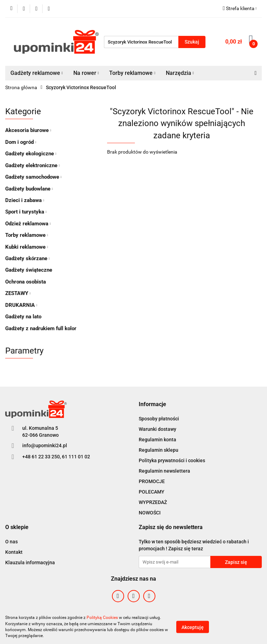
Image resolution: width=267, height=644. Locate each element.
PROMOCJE (152, 481)
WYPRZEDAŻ (153, 502)
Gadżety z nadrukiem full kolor (41, 328)
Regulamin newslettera (164, 471)
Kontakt (14, 552)
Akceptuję (193, 627)
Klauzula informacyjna (30, 562)
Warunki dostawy (157, 429)
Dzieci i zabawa (25, 200)
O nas (11, 542)
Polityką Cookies (102, 618)
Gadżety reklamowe (37, 73)
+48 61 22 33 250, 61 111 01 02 (56, 457)
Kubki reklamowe (27, 247)
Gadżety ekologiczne (31, 154)
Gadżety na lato (23, 317)
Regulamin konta (157, 440)
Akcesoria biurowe (28, 130)
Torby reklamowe (132, 73)
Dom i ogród (21, 142)
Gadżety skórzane (27, 258)
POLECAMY (152, 492)
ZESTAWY (18, 293)
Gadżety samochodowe (33, 177)
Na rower (86, 73)
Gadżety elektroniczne (33, 165)
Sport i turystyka (26, 212)
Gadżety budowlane (29, 189)
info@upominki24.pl (45, 445)
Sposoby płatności (159, 419)
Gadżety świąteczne (29, 270)
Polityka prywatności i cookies (172, 460)
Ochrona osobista (26, 282)
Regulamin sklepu (159, 450)
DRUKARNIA (21, 305)
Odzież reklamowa (28, 224)
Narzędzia (180, 73)
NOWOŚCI (150, 513)
